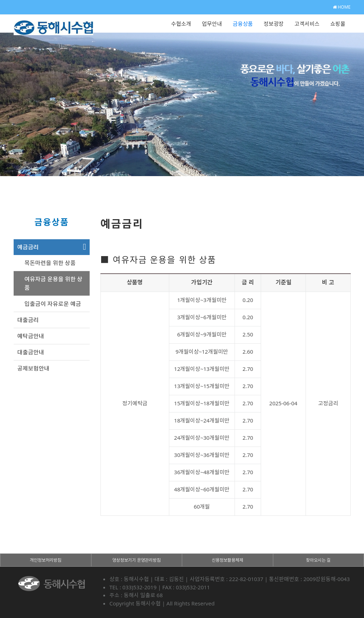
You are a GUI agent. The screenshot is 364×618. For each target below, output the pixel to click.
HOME (342, 7)
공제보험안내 (33, 368)
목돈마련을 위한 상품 (50, 263)
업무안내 (212, 24)
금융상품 (243, 24)
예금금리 (28, 247)
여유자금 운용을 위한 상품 (53, 283)
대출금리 (28, 320)
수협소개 (181, 24)
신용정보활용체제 (227, 560)
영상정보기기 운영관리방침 (136, 560)
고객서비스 (307, 24)
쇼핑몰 (338, 24)
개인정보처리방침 (46, 560)
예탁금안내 (31, 336)
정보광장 (274, 24)
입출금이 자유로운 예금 (53, 304)
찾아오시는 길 (318, 560)
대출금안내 (31, 352)
